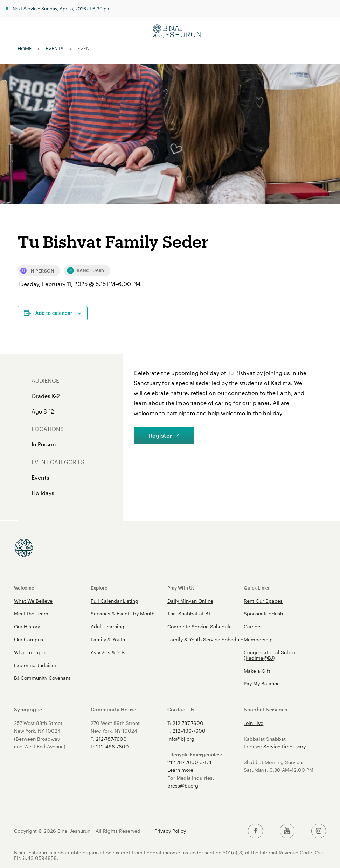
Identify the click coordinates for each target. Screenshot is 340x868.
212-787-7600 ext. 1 (189, 762)
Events (55, 48)
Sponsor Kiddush (263, 613)
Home (25, 48)
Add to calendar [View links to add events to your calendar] (54, 313)
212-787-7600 (111, 739)
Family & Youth (108, 639)
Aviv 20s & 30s (108, 652)
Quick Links (256, 588)
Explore (99, 588)
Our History (27, 626)
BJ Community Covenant (42, 678)
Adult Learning (107, 626)
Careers (253, 626)
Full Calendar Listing (115, 601)
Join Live (254, 723)
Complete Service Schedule (200, 626)
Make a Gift (257, 671)
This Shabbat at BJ (189, 613)
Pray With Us (181, 588)
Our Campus (29, 639)
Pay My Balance (262, 683)
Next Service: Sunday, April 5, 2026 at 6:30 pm (62, 9)
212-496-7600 (112, 746)
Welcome (24, 588)
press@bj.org (183, 786)
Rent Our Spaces (263, 601)
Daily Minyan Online (190, 601)
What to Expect (32, 652)
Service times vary (285, 746)
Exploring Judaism (35, 665)
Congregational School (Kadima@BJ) (270, 655)
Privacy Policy (170, 831)
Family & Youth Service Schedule (205, 639)
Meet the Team (31, 613)
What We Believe (33, 601)
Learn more (180, 770)
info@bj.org (181, 739)
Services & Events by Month (123, 613)
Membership (258, 639)
